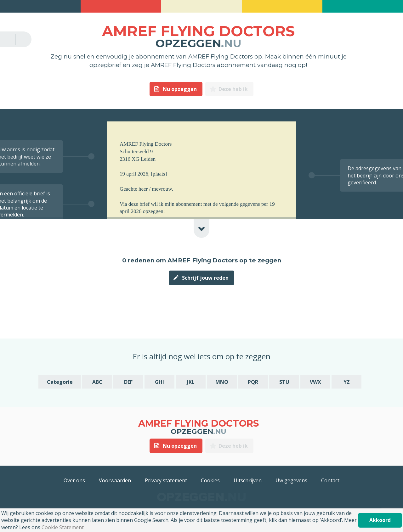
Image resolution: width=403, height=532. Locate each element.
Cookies (210, 480)
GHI (159, 382)
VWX (315, 382)
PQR (253, 382)
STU (284, 382)
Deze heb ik (233, 89)
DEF (128, 382)
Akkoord (380, 520)
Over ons (74, 480)
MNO (222, 382)
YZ (347, 382)
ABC (97, 382)
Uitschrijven (248, 480)
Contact (330, 480)
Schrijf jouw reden (205, 278)
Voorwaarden (115, 480)
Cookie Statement (63, 527)
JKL (191, 382)
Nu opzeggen (180, 89)
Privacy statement (166, 480)
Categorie (60, 382)
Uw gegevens (291, 480)
